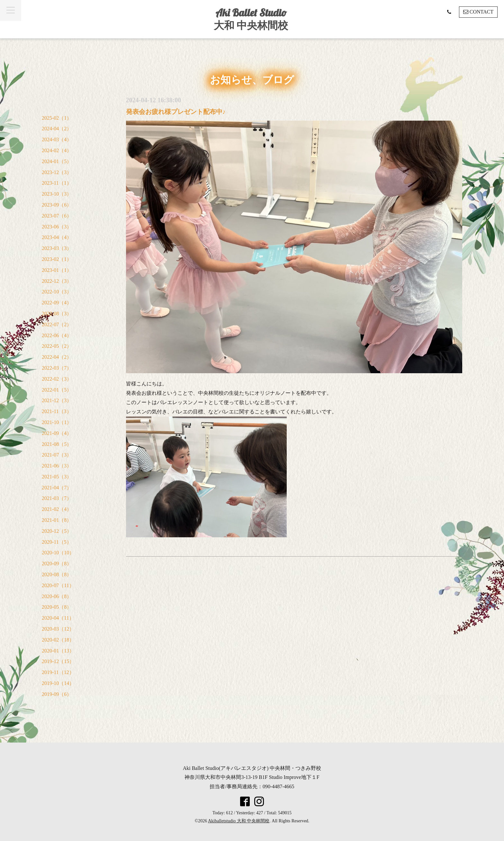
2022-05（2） (57, 346)
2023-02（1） (57, 259)
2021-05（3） (57, 477)
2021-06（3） (57, 466)
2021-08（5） (57, 444)
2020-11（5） (57, 542)
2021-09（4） (57, 433)
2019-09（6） (57, 694)
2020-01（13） (58, 651)
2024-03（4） (57, 139)
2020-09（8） (57, 564)
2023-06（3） (57, 227)
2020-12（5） (57, 531)
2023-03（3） (57, 248)
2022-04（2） (57, 357)
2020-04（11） (58, 618)
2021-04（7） (57, 488)
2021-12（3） (57, 400)
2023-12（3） (57, 172)
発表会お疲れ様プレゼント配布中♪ (176, 112)
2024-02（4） (57, 150)
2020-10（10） (58, 553)
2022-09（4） (57, 303)
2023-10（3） (57, 194)
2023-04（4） (57, 237)
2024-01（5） (57, 161)
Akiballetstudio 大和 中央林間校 (239, 821)
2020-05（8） (57, 607)
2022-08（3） (57, 314)
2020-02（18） (58, 640)
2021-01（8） (57, 520)
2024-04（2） (57, 129)
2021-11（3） (57, 411)
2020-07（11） (58, 585)
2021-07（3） (57, 455)
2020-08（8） (57, 574)
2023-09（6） (57, 205)
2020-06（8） (57, 596)
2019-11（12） (58, 672)
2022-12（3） (57, 281)
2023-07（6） (57, 216)
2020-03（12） (58, 629)
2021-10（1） (57, 422)
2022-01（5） (57, 390)
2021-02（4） (57, 509)
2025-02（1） (57, 118)
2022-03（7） (57, 368)
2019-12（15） (58, 661)
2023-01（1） (57, 270)
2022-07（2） (57, 324)
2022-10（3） (57, 292)
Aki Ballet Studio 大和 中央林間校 (251, 19)
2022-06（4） (57, 335)
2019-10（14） (58, 683)
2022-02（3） (57, 379)
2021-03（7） (57, 498)
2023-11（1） (57, 183)
